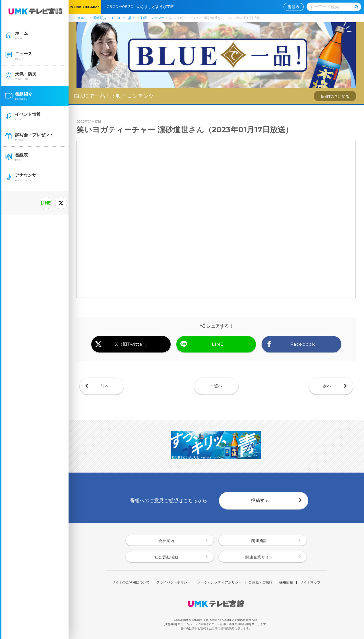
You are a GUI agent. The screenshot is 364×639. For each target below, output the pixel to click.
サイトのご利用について (131, 583)
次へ (327, 386)
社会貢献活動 (166, 557)
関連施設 (259, 541)
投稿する (260, 500)
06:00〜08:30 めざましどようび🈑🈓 (142, 7)
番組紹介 (100, 18)
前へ (105, 386)
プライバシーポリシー (173, 583)
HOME (82, 18)
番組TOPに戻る (335, 96)
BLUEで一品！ (124, 18)
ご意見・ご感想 (260, 583)
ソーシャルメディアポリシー (220, 583)
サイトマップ (310, 583)
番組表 (294, 7)
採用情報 (286, 583)
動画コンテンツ (152, 18)
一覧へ (216, 386)
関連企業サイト (259, 557)
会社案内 (166, 541)
